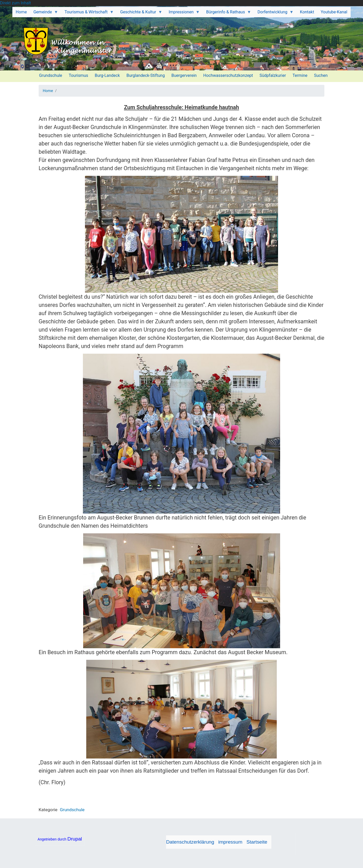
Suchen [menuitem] (321, 75)
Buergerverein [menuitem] (184, 75)
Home (48, 91)
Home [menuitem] (21, 12)
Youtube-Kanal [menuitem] (334, 12)
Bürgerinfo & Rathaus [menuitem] (227, 13)
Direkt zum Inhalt (15, 3)
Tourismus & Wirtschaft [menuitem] (88, 13)
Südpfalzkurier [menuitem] (273, 75)
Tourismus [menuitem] (78, 75)
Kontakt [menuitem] (307, 12)
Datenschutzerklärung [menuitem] (190, 842)
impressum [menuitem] (230, 842)
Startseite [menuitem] (257, 842)
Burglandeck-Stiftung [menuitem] (146, 75)
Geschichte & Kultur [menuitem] (140, 13)
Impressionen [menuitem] (183, 13)
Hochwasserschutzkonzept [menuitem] (228, 75)
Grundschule (72, 810)
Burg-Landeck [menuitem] (107, 75)
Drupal (75, 839)
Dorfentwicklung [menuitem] (274, 13)
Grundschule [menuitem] (51, 75)
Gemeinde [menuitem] (44, 13)
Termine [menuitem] (300, 75)
